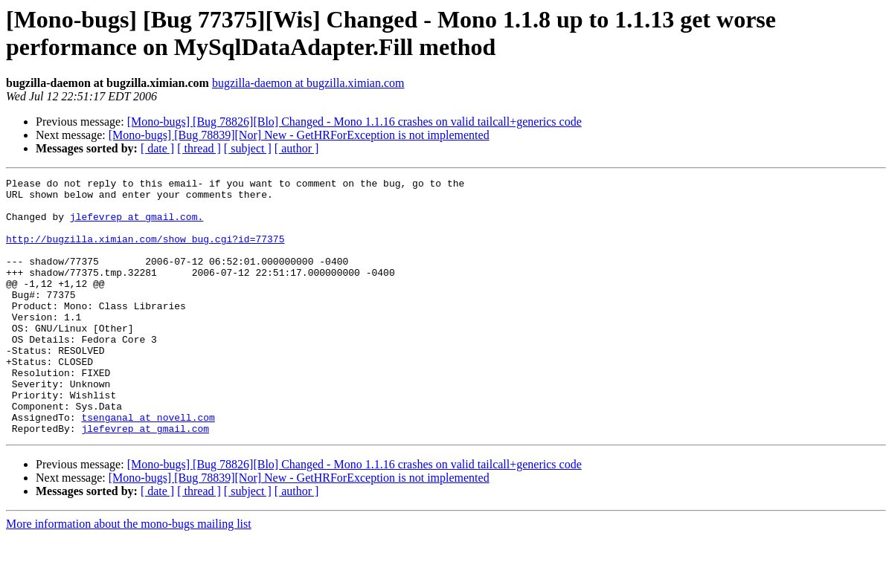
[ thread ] (199, 148)
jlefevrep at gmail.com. (137, 225)
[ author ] (297, 148)
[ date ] (157, 148)
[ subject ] (248, 148)
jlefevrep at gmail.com (145, 479)
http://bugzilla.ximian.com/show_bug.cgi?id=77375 (145, 252)
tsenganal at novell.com (148, 466)
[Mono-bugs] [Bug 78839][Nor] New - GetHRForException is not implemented (299, 135)
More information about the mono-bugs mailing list (129, 575)
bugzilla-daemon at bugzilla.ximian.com (308, 83)
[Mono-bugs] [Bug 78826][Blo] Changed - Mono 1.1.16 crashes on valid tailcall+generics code (354, 122)
